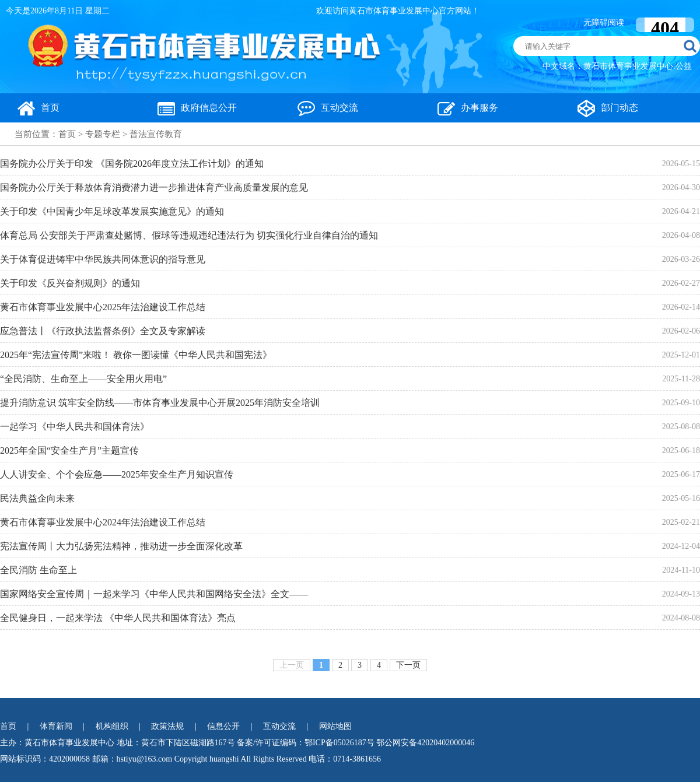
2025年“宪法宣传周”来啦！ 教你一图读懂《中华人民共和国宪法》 (136, 355)
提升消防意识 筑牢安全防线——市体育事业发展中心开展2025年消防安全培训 (160, 403)
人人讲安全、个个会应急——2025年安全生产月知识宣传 (117, 474)
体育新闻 (56, 726)
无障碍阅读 (604, 22)
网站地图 (335, 726)
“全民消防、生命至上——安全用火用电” (83, 379)
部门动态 (608, 108)
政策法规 (167, 726)
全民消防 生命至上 (38, 570)
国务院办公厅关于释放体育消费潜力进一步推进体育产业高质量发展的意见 (154, 187)
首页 (38, 108)
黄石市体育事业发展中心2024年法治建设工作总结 (103, 522)
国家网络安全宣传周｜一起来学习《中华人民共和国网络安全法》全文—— (154, 594)
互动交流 (328, 108)
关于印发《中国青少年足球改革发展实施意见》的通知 (112, 211)
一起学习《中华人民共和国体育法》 (75, 427)
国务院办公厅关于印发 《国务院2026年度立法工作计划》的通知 (132, 164)
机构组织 (112, 726)
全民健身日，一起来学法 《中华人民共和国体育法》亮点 (118, 618)
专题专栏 (103, 134)
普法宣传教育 (156, 134)
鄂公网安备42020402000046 (425, 743)
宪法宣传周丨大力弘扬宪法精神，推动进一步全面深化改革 (121, 546)
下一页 (408, 665)
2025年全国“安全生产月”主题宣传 (69, 450)
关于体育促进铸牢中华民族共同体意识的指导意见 (103, 259)
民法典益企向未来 (37, 498)
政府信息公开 (197, 108)
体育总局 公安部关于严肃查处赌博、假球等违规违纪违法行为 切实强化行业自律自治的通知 (189, 235)
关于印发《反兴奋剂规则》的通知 (70, 283)
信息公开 (223, 726)
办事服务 (468, 108)
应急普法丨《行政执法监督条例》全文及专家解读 (103, 331)
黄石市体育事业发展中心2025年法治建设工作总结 (103, 307)
